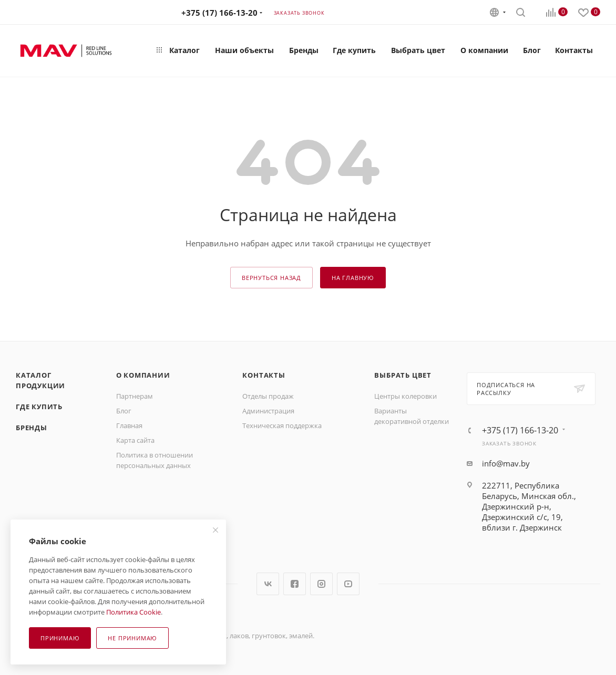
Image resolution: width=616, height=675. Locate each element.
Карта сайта (135, 440)
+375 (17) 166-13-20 (219, 13)
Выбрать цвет (403, 375)
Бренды (32, 428)
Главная (129, 425)
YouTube (348, 584)
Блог (124, 411)
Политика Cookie (134, 612)
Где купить (39, 407)
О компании (143, 375)
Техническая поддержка (282, 425)
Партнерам (135, 396)
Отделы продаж (268, 396)
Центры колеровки (405, 396)
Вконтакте (268, 584)
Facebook (295, 584)
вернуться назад (271, 278)
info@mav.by (506, 463)
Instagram (321, 584)
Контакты (264, 375)
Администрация (268, 411)
